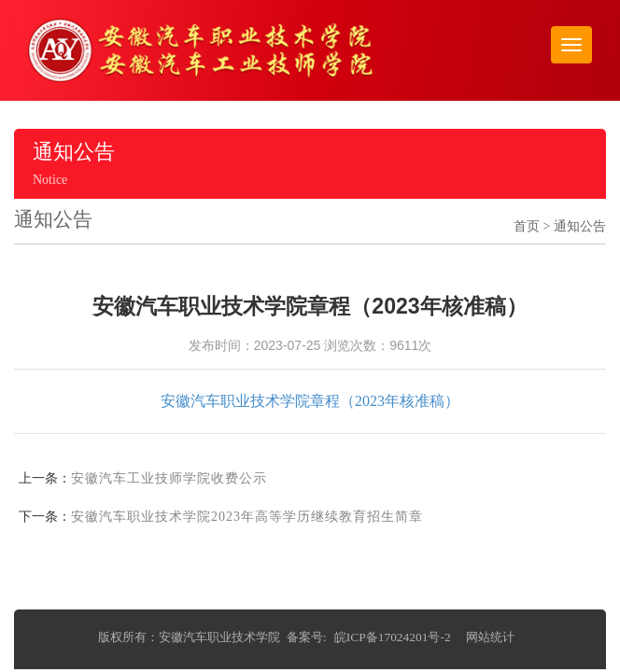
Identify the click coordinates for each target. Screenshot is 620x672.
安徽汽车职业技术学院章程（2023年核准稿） (310, 401)
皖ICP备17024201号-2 (393, 637)
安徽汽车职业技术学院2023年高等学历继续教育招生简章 (247, 517)
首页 (527, 226)
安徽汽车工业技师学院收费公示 (169, 478)
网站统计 (490, 637)
